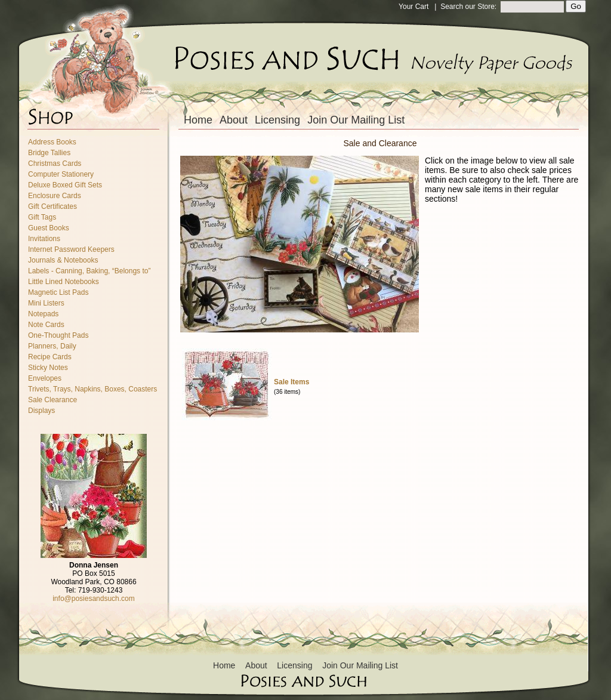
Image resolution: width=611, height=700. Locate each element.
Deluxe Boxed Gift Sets (65, 185)
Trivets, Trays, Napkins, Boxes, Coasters (92, 389)
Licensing (277, 120)
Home (198, 120)
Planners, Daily (52, 346)
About (234, 120)
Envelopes (45, 378)
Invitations (44, 239)
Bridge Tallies (49, 153)
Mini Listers (46, 303)
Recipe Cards (50, 357)
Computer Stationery (61, 174)
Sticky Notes (48, 368)
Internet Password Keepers (71, 249)
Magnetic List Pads (58, 292)
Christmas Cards (55, 164)
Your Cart (413, 7)
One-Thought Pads (58, 335)
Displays (41, 411)
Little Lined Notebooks (64, 282)
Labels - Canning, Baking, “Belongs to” (89, 271)
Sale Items (291, 382)
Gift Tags (42, 217)
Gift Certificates (53, 206)
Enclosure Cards (55, 196)
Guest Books (49, 228)
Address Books (52, 142)
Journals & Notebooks (63, 260)
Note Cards (46, 325)
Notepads (43, 314)
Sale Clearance (53, 400)
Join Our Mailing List (356, 120)
